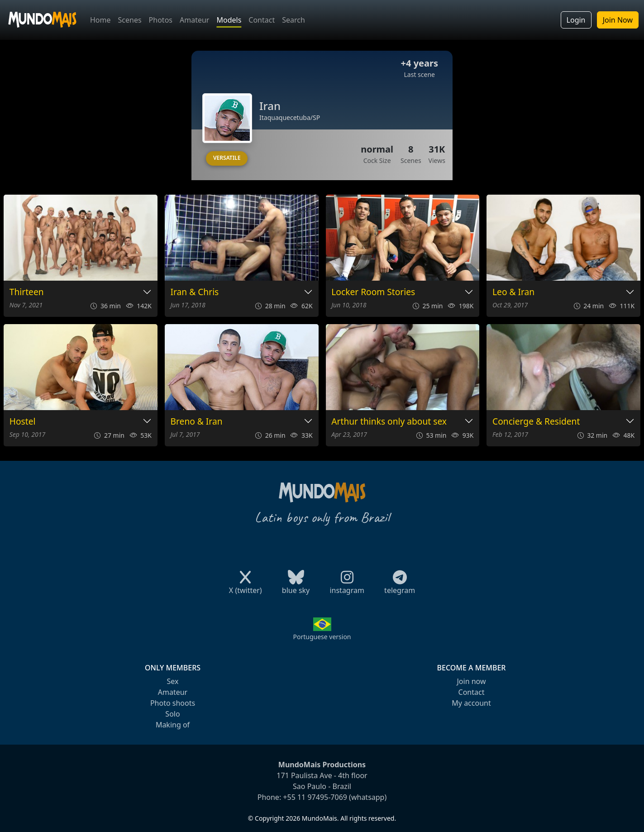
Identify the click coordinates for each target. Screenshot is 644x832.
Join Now (618, 20)
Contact (262, 20)
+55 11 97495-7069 (315, 797)
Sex (173, 681)
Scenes (130, 20)
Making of (173, 725)
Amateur (194, 20)
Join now (471, 681)
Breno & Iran (197, 422)
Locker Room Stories (373, 292)
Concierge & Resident (536, 422)
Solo (172, 714)
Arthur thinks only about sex (389, 422)
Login (576, 20)
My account (471, 703)
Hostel (23, 422)
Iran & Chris (195, 292)
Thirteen (27, 292)
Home (100, 20)
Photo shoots (173, 703)
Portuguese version (322, 637)
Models (229, 20)
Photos (161, 20)
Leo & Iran (513, 292)
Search (293, 20)
